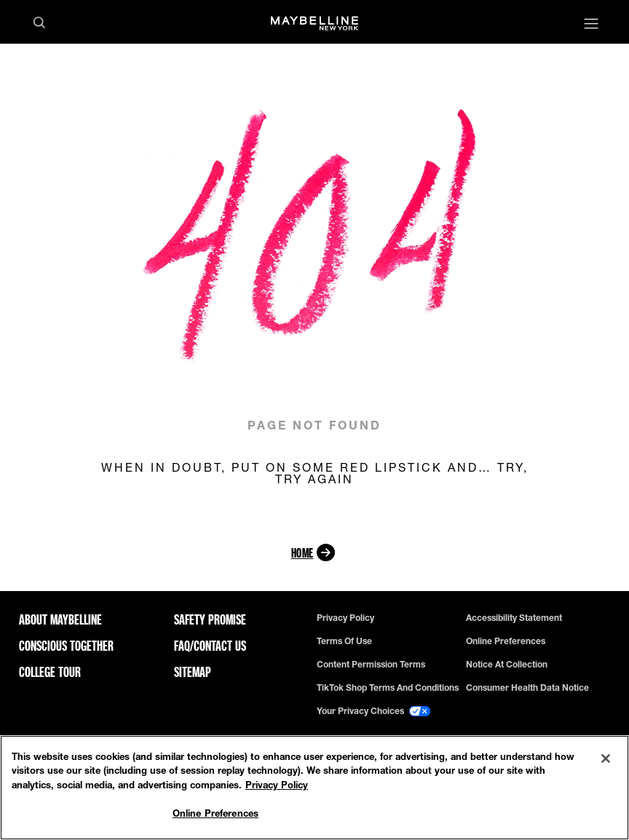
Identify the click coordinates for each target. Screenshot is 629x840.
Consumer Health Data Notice (527, 688)
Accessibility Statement (514, 618)
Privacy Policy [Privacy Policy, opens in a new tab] (277, 785)
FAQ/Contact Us (210, 646)
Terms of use (344, 641)
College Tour (50, 672)
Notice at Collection (507, 665)
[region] (314, 788)
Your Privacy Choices (373, 711)
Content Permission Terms (371, 665)
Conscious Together (66, 646)
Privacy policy (345, 618)
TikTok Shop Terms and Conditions (388, 688)
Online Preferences (506, 641)
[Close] (606, 758)
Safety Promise (210, 619)
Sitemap (193, 672)
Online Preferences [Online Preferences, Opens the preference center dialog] (215, 813)
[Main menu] (591, 25)
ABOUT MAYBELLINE (60, 619)
